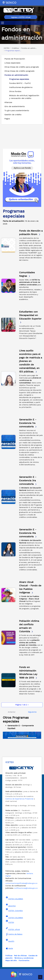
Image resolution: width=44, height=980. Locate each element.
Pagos (7, 119)
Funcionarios (24, 960)
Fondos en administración (16, 75)
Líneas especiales (12, 63)
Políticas (9, 956)
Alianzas (8, 102)
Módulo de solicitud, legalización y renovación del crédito (24, 97)
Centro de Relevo (14, 934)
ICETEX (10, 922)
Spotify (10, 941)
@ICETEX (11, 905)
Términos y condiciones (24, 958)
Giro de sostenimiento (15, 106)
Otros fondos (15, 91)
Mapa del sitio (11, 960)
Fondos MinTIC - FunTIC (20, 83)
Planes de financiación (15, 59)
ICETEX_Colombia (14, 910)
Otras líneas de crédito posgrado (19, 71)
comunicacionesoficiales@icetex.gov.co (21, 883)
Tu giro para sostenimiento (17, 110)
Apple (9, 948)
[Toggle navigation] (3, 23)
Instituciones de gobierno (21, 87)
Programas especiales (19, 79)
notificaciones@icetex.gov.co (26, 888)
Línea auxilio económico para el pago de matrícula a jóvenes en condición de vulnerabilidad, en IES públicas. (31, 361)
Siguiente (32, 712)
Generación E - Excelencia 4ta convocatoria (28, 533)
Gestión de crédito (13, 115)
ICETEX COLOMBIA (14, 898)
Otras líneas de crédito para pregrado (22, 67)
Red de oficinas (20, 956)
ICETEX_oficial (13, 929)
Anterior (12, 712)
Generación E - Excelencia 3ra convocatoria (28, 480)
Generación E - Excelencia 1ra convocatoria (28, 423)
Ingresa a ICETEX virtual (21, 17)
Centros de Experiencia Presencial (19, 799)
